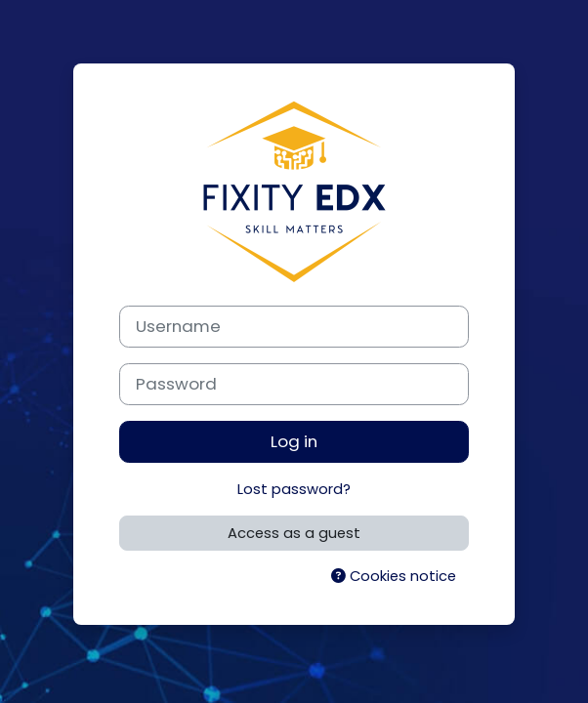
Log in (294, 441)
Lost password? (294, 489)
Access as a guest (294, 533)
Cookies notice (394, 576)
